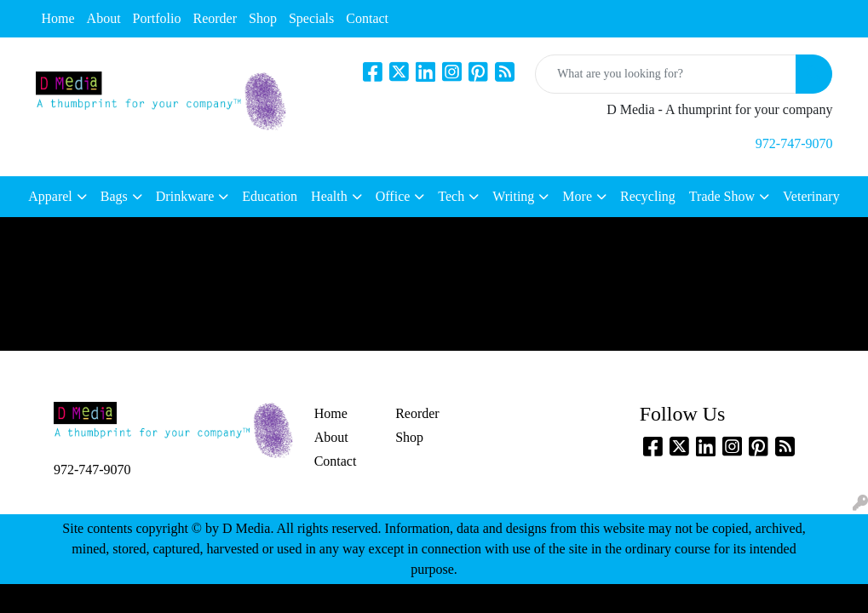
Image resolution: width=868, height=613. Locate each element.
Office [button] (393, 196)
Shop (263, 18)
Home (58, 18)
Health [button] (329, 196)
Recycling (648, 196)
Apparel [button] (50, 196)
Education (270, 196)
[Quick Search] (666, 74)
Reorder (216, 18)
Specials (311, 18)
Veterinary (811, 196)
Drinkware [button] (185, 196)
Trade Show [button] (722, 196)
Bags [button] (114, 196)
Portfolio (157, 18)
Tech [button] (451, 196)
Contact (367, 18)
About (104, 18)
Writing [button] (513, 196)
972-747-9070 (794, 143)
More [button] (577, 196)
